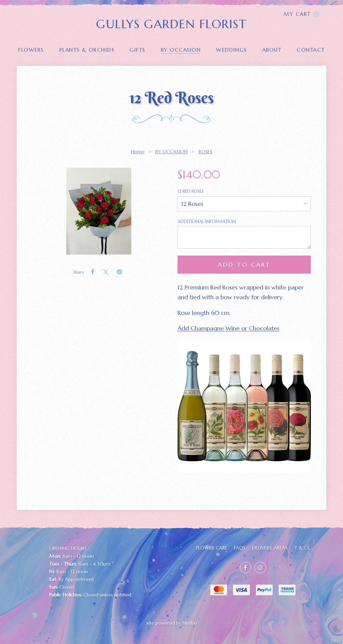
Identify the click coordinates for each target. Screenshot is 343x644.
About (272, 50)
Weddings (231, 50)
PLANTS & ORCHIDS (87, 50)
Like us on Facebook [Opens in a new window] (246, 568)
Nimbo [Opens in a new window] (190, 623)
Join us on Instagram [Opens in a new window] (260, 568)
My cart (302, 14)
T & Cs (302, 548)
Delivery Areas (270, 548)
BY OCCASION (181, 50)
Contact (311, 50)
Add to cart (244, 264)
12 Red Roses (191, 191)
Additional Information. (207, 222)
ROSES (205, 152)
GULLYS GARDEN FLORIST (171, 24)
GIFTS (138, 50)
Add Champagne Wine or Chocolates (228, 328)
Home (138, 152)
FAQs (240, 548)
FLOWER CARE (212, 548)
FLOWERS (31, 50)
